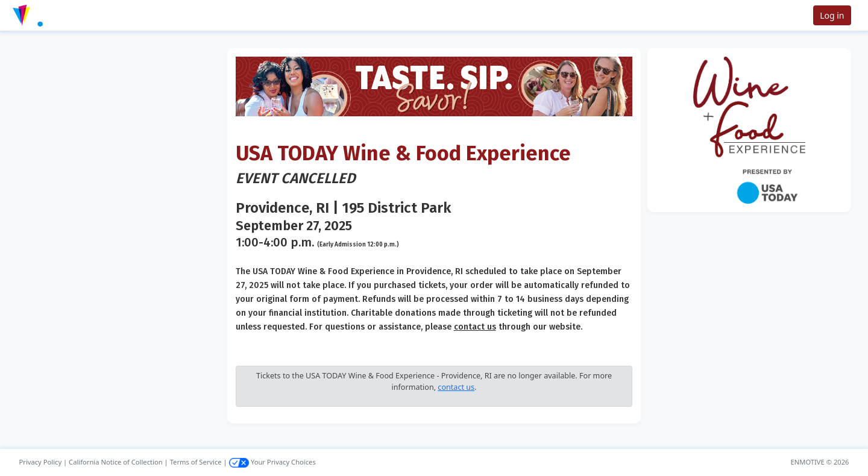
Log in (832, 15)
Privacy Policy (41, 462)
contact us (475, 327)
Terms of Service (196, 462)
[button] (49, 15)
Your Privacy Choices (272, 462)
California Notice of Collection (116, 462)
